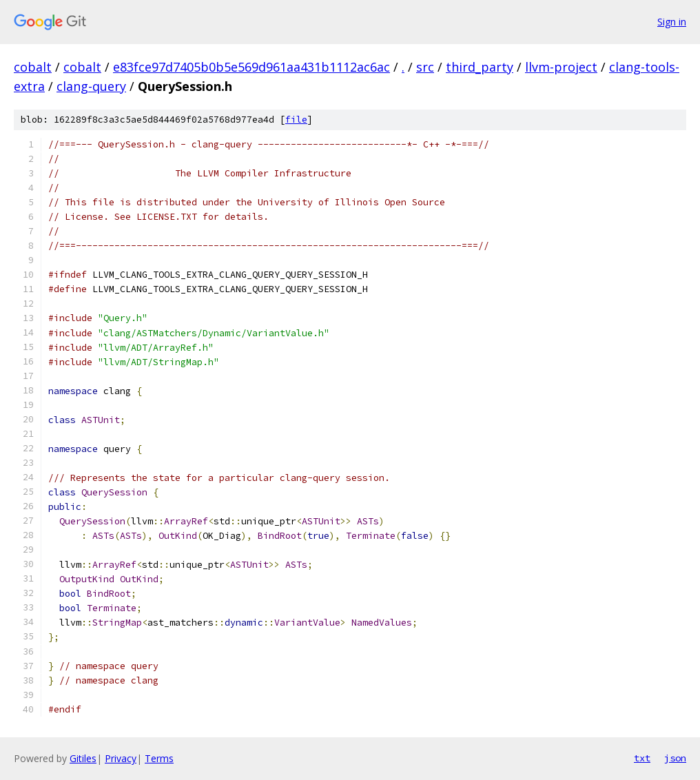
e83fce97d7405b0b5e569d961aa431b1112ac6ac (251, 67)
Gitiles (83, 758)
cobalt (33, 67)
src (425, 67)
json (675, 758)
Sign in (672, 22)
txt (642, 758)
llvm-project (561, 67)
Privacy (121, 758)
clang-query (91, 86)
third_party (480, 67)
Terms (159, 758)
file (296, 120)
